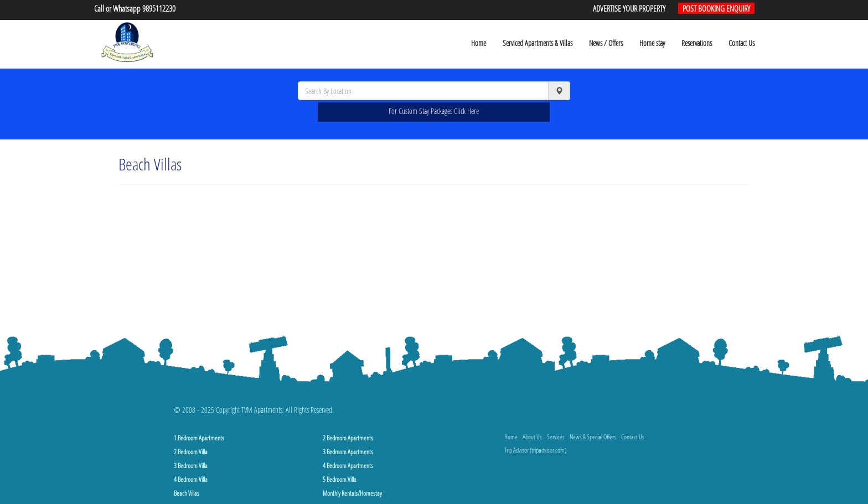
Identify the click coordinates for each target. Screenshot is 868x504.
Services (556, 437)
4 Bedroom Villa (191, 479)
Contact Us (742, 43)
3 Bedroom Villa (191, 466)
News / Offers (606, 43)
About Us (532, 437)
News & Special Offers (593, 437)
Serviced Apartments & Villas (538, 43)
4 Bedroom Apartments (348, 466)
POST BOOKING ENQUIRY (716, 8)
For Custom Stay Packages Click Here (434, 111)
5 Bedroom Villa (340, 479)
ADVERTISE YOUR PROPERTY (629, 8)
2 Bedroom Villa (191, 452)
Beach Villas (187, 493)
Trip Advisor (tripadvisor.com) (535, 450)
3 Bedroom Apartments (348, 452)
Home (479, 43)
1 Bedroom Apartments (199, 438)
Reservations (697, 43)
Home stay (652, 43)
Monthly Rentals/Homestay (352, 493)
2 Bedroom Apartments (348, 438)
